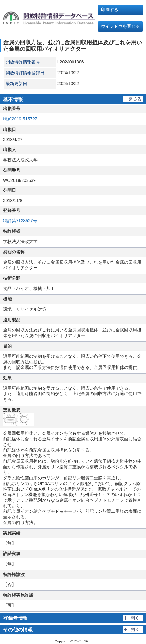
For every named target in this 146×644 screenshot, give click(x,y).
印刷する (110, 10)
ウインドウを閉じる (120, 26)
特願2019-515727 (20, 119)
